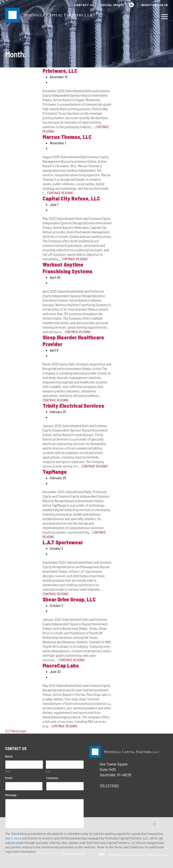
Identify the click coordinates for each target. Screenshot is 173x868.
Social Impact (113, 5)
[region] (86, 843)
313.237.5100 (109, 786)
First (8, 771)
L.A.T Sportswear (63, 542)
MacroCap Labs (61, 665)
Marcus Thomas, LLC (67, 137)
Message (12, 795)
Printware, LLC (60, 71)
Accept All (160, 826)
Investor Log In (154, 5)
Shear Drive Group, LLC (69, 599)
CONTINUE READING (60, 193)
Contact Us (84, 5)
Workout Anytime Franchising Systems (68, 268)
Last (48, 771)
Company (52, 778)
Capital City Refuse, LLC (71, 198)
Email (10, 778)
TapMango (55, 472)
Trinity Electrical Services (73, 406)
